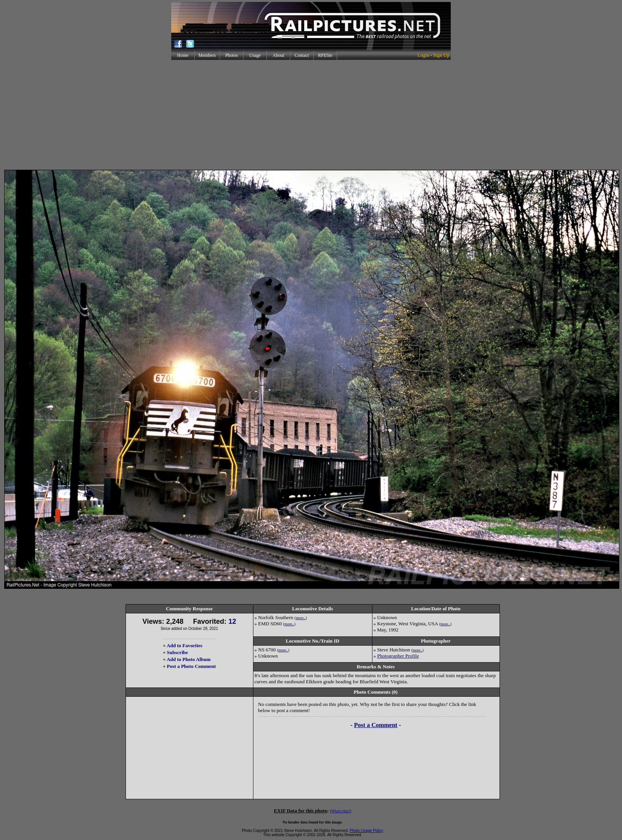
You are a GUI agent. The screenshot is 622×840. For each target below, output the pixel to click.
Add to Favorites (184, 645)
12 (232, 621)
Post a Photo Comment (191, 666)
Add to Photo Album (189, 659)
